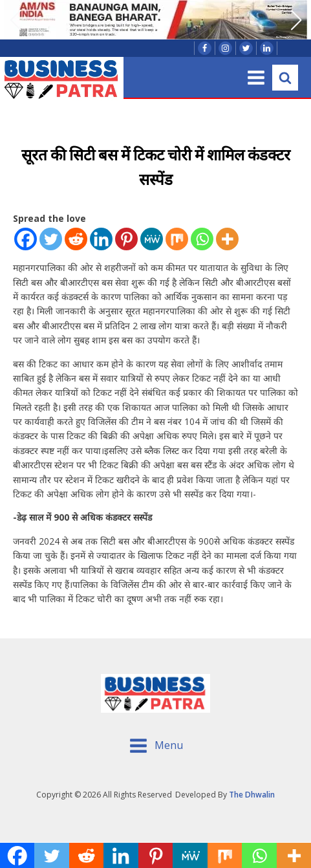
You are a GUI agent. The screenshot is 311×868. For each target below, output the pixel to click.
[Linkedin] (101, 239)
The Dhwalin (252, 795)
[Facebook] (26, 239)
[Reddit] (76, 239)
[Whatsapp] (202, 239)
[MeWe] (152, 239)
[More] (227, 239)
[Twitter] (51, 239)
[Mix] (177, 239)
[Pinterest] (126, 239)
